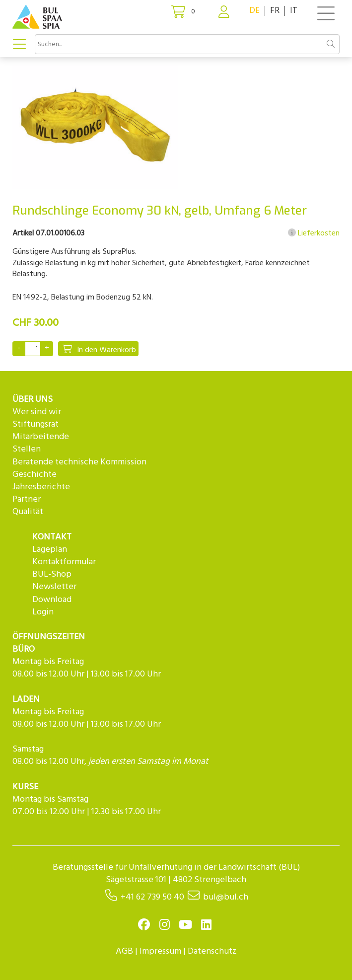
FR (275, 11)
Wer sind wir (37, 412)
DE (254, 11)
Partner (27, 499)
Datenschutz (212, 951)
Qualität (28, 512)
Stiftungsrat (35, 424)
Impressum (160, 951)
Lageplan (50, 550)
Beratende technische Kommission (79, 462)
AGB (124, 951)
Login (43, 612)
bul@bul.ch (226, 897)
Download (52, 600)
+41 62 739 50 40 (152, 897)
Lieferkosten (314, 233)
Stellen (27, 449)
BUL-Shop (52, 574)
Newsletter (54, 587)
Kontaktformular (64, 562)
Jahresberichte (41, 487)
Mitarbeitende (41, 437)
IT (294, 11)
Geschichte (35, 475)
